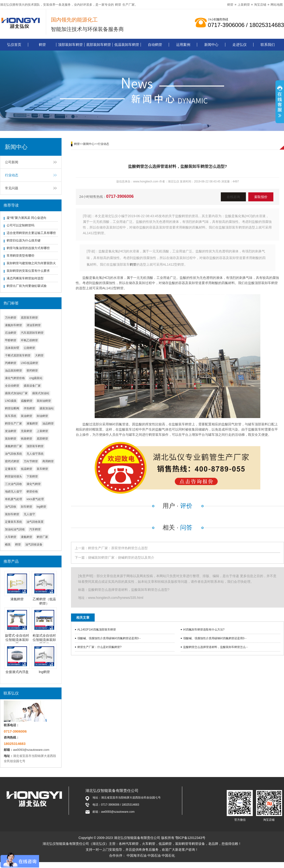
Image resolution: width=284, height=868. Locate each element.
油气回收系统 (13, 454)
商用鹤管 (48, 461)
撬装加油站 (47, 408)
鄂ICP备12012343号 (191, 838)
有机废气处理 (13, 499)
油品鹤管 (48, 423)
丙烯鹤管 (11, 363)
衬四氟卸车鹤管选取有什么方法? (204, 630)
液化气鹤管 (34, 484)
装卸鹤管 (11, 439)
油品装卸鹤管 (13, 371)
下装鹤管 (32, 476)
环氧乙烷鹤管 (29, 340)
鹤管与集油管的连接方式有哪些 (28, 248)
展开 (280, 102)
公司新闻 (12, 162)
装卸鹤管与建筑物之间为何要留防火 (31, 263)
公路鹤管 (29, 348)
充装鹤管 (27, 431)
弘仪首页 (14, 45)
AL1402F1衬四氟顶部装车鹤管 (97, 630)
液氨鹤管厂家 (13, 446)
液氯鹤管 (32, 423)
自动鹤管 (155, 45)
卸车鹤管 (27, 507)
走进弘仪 (240, 45)
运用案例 (183, 45)
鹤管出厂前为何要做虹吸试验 (27, 286)
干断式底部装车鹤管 (18, 355)
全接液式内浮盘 (17, 672)
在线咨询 (233, 197)
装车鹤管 (42, 469)
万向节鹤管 (31, 461)
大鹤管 (39, 355)
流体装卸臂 (12, 348)
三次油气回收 (13, 484)
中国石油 (154, 855)
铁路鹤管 (27, 439)
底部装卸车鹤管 (99, 45)
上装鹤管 (244, 5)
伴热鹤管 (29, 408)
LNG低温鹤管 (29, 363)
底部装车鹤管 (29, 318)
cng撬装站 (36, 378)
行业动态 (12, 175)
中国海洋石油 (137, 855)
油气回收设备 (34, 544)
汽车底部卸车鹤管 (32, 333)
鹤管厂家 (42, 537)
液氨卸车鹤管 (13, 325)
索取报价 (261, 197)
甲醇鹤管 (11, 340)
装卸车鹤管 (12, 514)
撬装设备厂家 (32, 386)
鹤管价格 (32, 492)
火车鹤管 (11, 537)
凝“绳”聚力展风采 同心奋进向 (27, 218)
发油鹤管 (11, 431)
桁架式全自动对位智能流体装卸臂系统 (44, 640)
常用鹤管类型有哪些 (20, 256)
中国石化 (168, 855)
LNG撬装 (11, 401)
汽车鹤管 (35, 529)
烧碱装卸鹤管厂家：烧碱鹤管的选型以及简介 (121, 557)
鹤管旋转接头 (13, 476)
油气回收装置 (35, 522)
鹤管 (118, 5)
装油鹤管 (27, 416)
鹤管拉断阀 (12, 408)
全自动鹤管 (12, 386)
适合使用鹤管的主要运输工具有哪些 (31, 233)
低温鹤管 (27, 469)
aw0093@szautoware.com (31, 750)
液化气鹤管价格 (15, 378)
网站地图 (277, 5)
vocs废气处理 (35, 499)
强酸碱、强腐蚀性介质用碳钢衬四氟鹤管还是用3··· (109, 638)
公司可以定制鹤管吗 (20, 225)
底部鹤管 (42, 439)
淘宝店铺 (260, 5)
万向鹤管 (11, 318)
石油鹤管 (11, 333)
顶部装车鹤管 (35, 446)
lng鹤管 (41, 507)
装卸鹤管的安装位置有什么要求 (28, 271)
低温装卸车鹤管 (127, 45)
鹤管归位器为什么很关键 (24, 240)
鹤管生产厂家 (13, 423)
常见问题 (12, 188)
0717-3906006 (120, 196)
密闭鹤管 (32, 371)
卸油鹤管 (42, 416)
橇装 (8, 544)
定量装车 (11, 469)
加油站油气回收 (15, 529)
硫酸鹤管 (27, 401)
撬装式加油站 (41, 393)
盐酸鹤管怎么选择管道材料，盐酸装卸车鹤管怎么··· (216, 647)
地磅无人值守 (13, 492)
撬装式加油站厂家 (16, 393)
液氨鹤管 (27, 537)
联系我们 (268, 45)
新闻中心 (211, 45)
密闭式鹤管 (12, 461)
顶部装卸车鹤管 (70, 45)
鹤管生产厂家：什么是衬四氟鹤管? (100, 647)
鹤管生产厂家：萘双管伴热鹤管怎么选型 (118, 548)
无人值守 (29, 514)
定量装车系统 (13, 522)
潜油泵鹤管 (34, 325)
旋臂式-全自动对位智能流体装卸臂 (17, 640)
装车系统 (11, 416)
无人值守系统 (35, 454)
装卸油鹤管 (44, 401)
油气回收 (11, 507)
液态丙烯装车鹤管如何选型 (25, 278)
